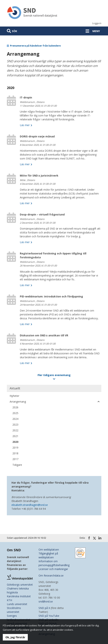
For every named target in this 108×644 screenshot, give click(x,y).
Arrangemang (18, 402)
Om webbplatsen (49, 550)
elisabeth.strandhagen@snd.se (30, 505)
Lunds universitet (17, 604)
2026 (15, 407)
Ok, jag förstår (15, 637)
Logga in (97, 23)
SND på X (44, 608)
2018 (15, 453)
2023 (15, 425)
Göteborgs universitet (20, 585)
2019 (15, 448)
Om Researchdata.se (51, 575)
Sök (14, 31)
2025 (15, 413)
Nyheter (14, 396)
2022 (15, 430)
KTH (9, 600)
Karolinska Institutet (19, 596)
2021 (15, 436)
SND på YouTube (49, 616)
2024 (15, 419)
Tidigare (17, 465)
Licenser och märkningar (53, 569)
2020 (15, 442)
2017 (15, 459)
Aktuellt (15, 388)
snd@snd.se (46, 601)
